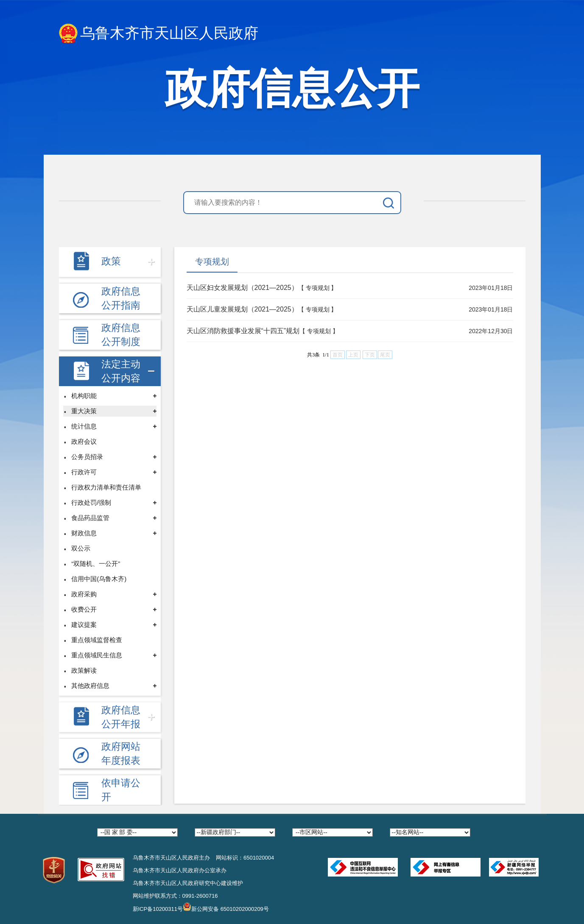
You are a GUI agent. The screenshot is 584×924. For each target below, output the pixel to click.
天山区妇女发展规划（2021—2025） (242, 288)
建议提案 (84, 625)
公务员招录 (87, 457)
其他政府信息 (90, 686)
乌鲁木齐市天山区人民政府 (159, 34)
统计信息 (84, 426)
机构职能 (84, 396)
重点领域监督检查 (97, 640)
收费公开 (84, 609)
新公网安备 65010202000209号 (226, 907)
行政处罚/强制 (91, 502)
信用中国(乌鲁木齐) (99, 579)
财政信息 (84, 533)
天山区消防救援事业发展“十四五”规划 (243, 331)
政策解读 (84, 670)
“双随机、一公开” (96, 564)
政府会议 (84, 441)
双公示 (81, 548)
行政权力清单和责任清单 (106, 487)
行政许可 (84, 472)
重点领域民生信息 (97, 655)
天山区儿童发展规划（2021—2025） (242, 309)
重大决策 (84, 411)
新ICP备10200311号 (158, 909)
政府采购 (84, 594)
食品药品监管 (90, 518)
